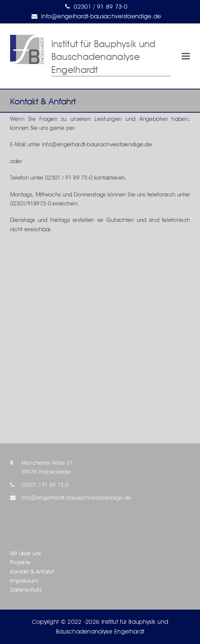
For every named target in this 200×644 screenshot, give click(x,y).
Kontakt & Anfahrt (32, 572)
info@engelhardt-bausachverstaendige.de (101, 16)
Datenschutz (26, 590)
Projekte (20, 562)
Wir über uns (26, 553)
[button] (186, 56)
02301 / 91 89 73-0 (100, 7)
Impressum (24, 581)
